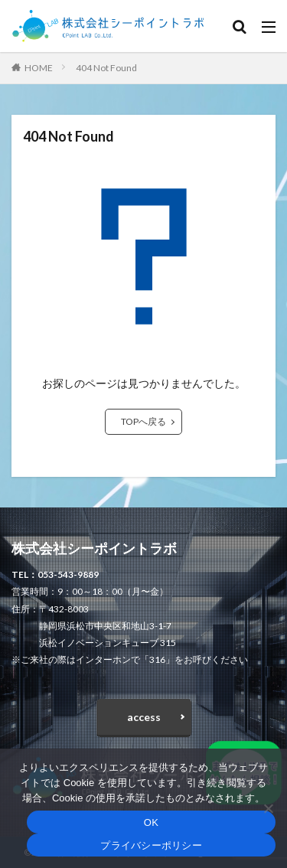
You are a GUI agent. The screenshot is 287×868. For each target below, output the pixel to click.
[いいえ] (268, 808)
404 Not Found (106, 68)
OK (151, 822)
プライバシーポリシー (151, 845)
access (144, 717)
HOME (39, 68)
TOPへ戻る (143, 421)
